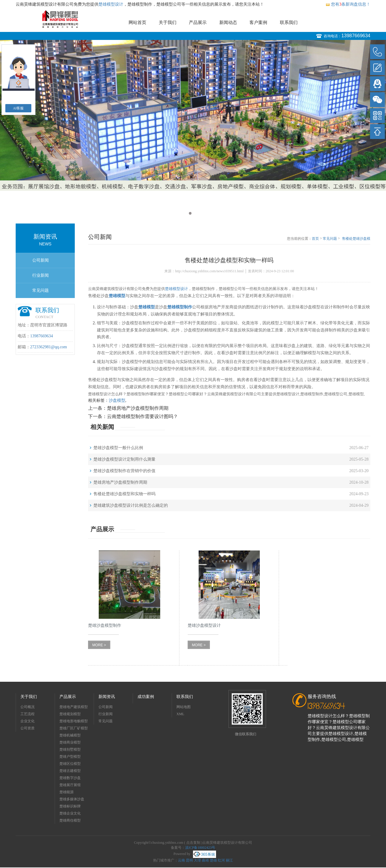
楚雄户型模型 (70, 757)
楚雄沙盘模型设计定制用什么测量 (124, 459)
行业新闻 (40, 275)
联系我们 (289, 22)
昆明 (189, 860)
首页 (315, 239)
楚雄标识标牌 (70, 806)
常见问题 (40, 290)
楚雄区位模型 (70, 764)
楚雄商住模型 (70, 820)
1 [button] (190, 213)
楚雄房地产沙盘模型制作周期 (138, 408)
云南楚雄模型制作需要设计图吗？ (142, 416)
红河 (221, 860)
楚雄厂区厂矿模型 (74, 728)
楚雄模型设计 (111, 4)
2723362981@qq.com (49, 347)
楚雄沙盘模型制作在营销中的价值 (124, 471)
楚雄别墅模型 (70, 749)
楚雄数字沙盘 (70, 778)
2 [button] (196, 213)
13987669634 (356, 36)
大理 (197, 860)
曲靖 (205, 860)
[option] (193, 115)
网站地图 (184, 707)
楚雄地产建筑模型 (74, 707)
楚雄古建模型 (70, 771)
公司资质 (27, 728)
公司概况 (27, 707)
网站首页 (137, 22)
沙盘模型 (117, 400)
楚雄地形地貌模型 (74, 721)
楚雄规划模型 (70, 714)
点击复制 (193, 843)
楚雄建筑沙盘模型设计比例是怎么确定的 (131, 505)
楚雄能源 (67, 792)
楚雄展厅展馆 (70, 785)
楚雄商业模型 (70, 742)
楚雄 (213, 860)
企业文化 (27, 721)
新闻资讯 (107, 697)
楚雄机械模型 (70, 735)
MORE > (99, 645)
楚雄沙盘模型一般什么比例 (118, 448)
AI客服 (18, 108)
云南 (181, 860)
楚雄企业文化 (70, 813)
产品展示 (198, 22)
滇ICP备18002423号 (200, 848)
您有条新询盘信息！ (348, 4)
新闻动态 (228, 22)
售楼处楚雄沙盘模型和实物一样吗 (356, 239)
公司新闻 (40, 260)
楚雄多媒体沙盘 (72, 799)
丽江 (229, 860)
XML (180, 714)
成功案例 (146, 697)
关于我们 (168, 22)
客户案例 (258, 22)
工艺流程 (27, 714)
